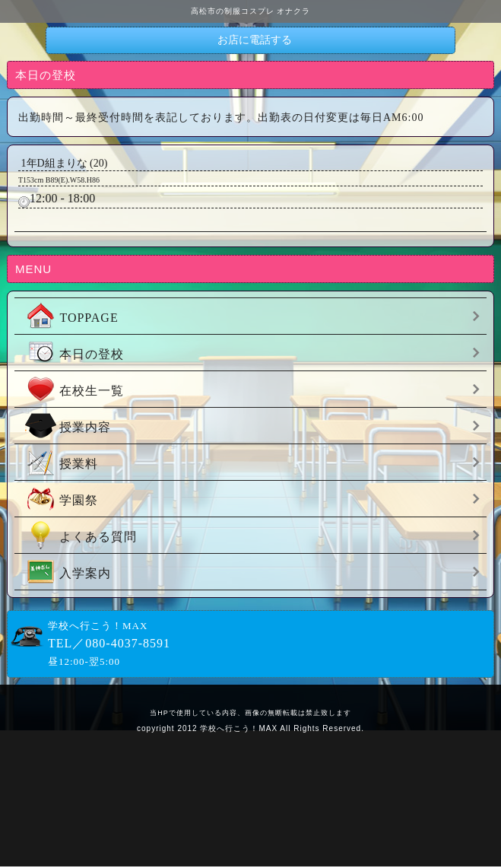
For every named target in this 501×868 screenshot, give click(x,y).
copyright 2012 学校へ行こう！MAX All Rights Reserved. (251, 728)
